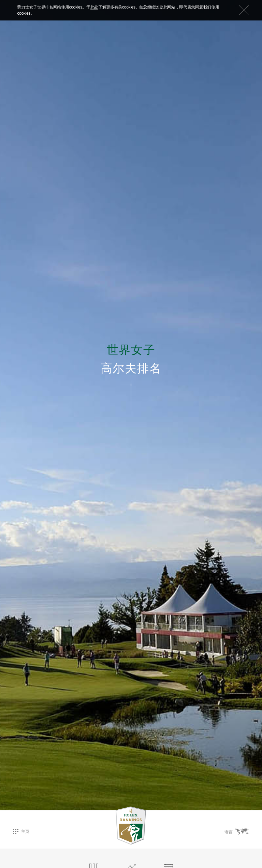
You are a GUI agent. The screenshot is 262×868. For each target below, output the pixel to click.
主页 (21, 831)
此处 (94, 7)
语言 (237, 832)
